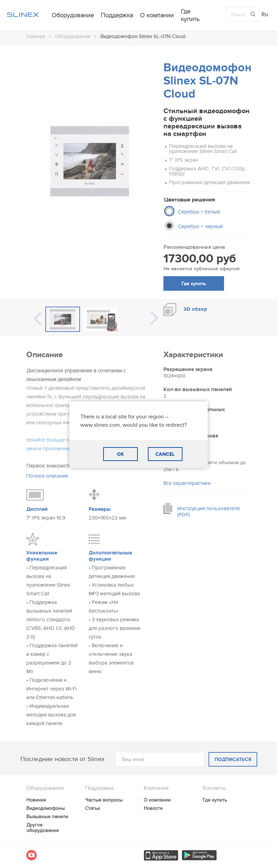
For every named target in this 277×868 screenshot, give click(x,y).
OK (120, 454)
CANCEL (165, 454)
